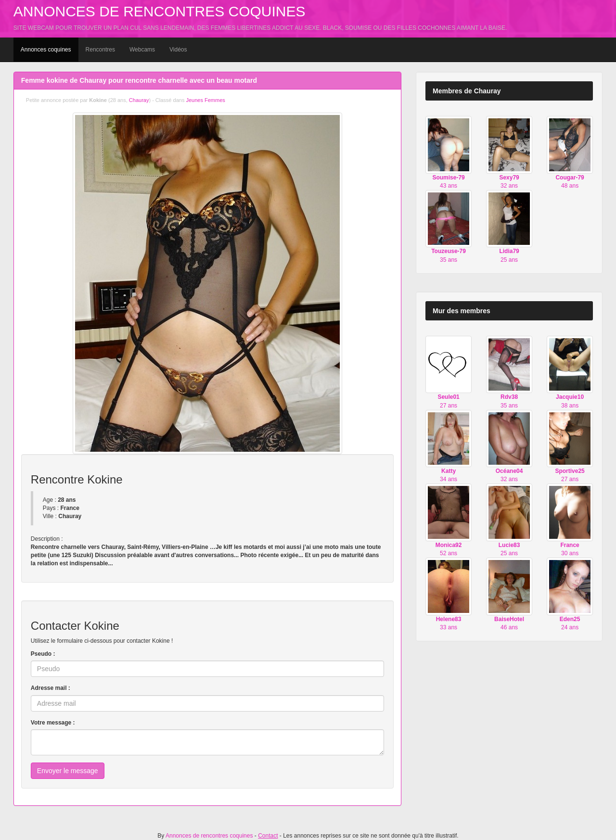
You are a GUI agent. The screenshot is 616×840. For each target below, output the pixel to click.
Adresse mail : (51, 688)
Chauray (139, 100)
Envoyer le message (68, 771)
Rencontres (100, 50)
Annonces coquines (46, 50)
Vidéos (178, 50)
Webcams (142, 50)
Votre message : (53, 723)
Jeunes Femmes (205, 100)
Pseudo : (43, 654)
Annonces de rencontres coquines (160, 11)
